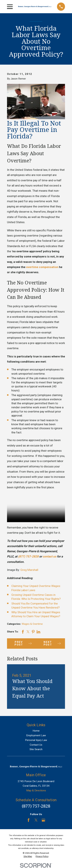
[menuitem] (28, 856)
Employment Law (36, 735)
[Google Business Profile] (43, 820)
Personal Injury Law (36, 740)
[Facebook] (29, 820)
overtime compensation (42, 267)
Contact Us (36, 745)
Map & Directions (36, 790)
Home (36, 731)
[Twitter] (36, 820)
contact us (49, 556)
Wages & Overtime (32, 624)
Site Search (36, 749)
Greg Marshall (29, 570)
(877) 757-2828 (29, 556)
